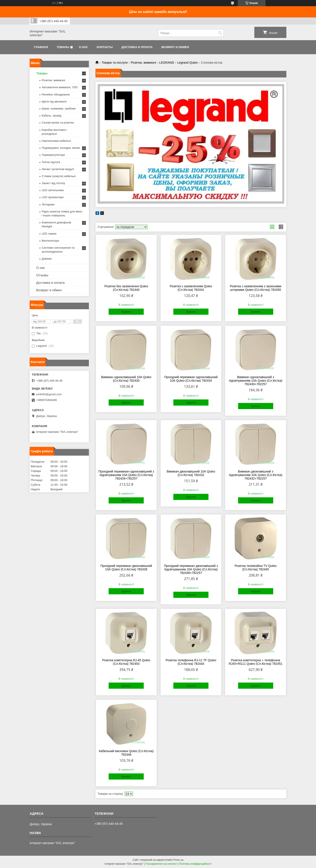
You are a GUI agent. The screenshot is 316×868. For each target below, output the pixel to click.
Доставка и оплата (137, 47)
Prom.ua (179, 860)
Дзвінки (47, 259)
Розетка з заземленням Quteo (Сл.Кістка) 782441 (191, 288)
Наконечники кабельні (56, 141)
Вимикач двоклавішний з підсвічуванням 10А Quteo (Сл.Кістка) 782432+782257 (256, 475)
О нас (83, 47)
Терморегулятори (53, 155)
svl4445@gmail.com (49, 394)
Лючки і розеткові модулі (58, 169)
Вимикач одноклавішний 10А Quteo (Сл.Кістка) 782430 (126, 379)
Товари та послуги (115, 63)
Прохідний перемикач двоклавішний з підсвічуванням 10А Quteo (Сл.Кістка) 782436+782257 (191, 569)
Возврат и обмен (175, 47)
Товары (63, 47)
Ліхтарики (48, 204)
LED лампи (49, 234)
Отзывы (42, 275)
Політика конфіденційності (195, 864)
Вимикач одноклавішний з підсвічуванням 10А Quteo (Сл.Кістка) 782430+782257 (256, 381)
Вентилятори (50, 241)
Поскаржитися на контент (161, 864)
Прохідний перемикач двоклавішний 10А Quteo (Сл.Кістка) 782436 (126, 568)
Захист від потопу (53, 183)
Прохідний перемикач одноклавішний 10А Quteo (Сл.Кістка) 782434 (191, 379)
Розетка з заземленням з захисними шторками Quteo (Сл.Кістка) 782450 (255, 288)
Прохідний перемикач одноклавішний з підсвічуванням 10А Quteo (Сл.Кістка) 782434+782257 (126, 475)
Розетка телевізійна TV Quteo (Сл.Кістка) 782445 (256, 568)
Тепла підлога (51, 162)
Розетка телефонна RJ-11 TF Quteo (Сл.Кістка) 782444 (191, 662)
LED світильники (53, 190)
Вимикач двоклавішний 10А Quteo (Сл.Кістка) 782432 (191, 473)
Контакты (105, 47)
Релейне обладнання (56, 94)
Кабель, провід (51, 116)
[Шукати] (220, 33)
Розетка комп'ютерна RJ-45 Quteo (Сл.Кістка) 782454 (126, 662)
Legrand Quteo (188, 63)
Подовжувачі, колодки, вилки (61, 148)
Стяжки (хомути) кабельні (59, 176)
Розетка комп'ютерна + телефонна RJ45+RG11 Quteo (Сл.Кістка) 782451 (255, 662)
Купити (126, 312)
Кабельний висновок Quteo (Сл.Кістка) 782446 (126, 753)
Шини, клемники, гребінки (59, 109)
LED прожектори (53, 197)
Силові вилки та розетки (58, 123)
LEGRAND (167, 63)
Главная (41, 47)
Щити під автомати (54, 102)
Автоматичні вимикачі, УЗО (60, 87)
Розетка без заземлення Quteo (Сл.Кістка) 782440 (126, 288)
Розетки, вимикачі (143, 63)
